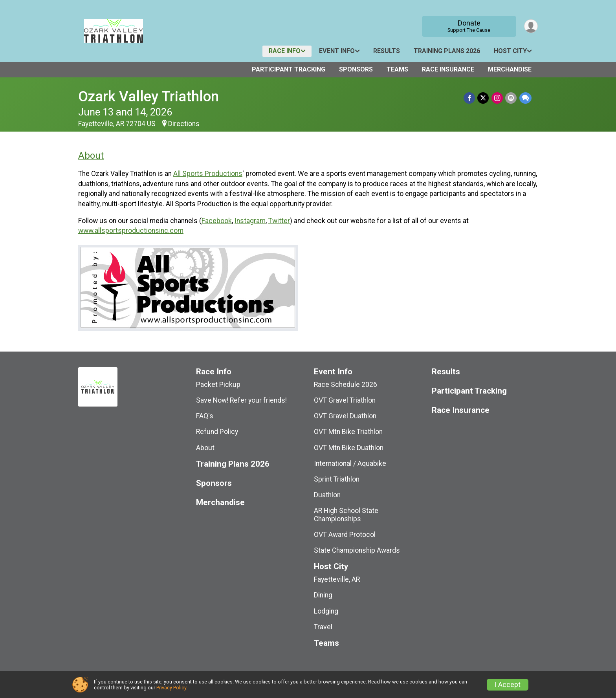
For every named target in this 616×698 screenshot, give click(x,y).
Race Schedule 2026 (346, 385)
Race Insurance (448, 69)
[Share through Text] (525, 98)
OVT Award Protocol (345, 535)
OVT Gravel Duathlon (345, 416)
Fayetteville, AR (337, 579)
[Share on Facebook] (470, 98)
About (91, 156)
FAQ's (205, 416)
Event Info (337, 51)
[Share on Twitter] (484, 98)
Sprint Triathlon (337, 479)
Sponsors (356, 69)
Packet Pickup (218, 385)
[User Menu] (531, 26)
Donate (468, 26)
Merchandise (510, 69)
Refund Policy (217, 432)
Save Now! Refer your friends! (241, 400)
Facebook (217, 221)
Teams (397, 69)
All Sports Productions (208, 174)
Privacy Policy (171, 688)
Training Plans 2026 (447, 51)
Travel (323, 627)
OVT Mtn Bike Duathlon (349, 448)
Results (387, 51)
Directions (184, 124)
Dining (323, 595)
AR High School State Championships (346, 515)
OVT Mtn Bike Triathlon (348, 432)
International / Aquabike (350, 464)
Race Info (285, 51)
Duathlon (327, 495)
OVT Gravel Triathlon (345, 400)
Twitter (279, 221)
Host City (510, 51)
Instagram (250, 221)
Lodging (326, 611)
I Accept (508, 685)
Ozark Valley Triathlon (148, 96)
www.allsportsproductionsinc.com (131, 231)
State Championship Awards (357, 550)
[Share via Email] (511, 98)
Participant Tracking (289, 69)
